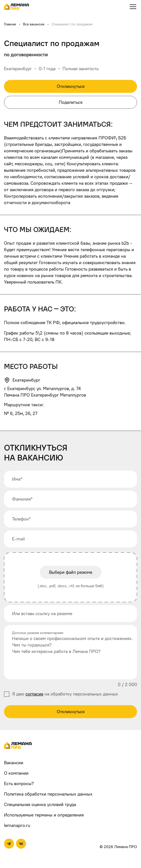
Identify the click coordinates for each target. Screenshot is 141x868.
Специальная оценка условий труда (40, 804)
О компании (16, 773)
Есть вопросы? (19, 783)
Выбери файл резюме (71, 572)
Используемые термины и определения (44, 815)
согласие (34, 694)
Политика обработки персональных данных (48, 794)
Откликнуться (71, 86)
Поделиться (71, 102)
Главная (10, 24)
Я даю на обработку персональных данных (65, 694)
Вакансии (14, 763)
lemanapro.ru (17, 825)
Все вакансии (34, 24)
